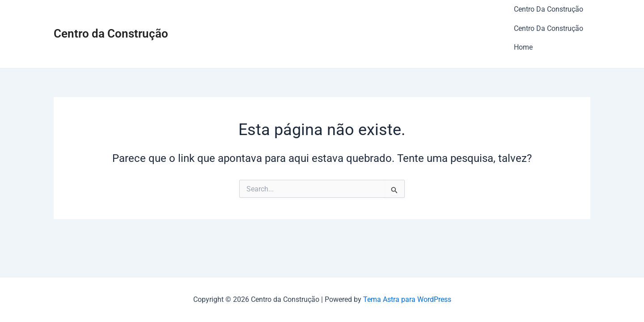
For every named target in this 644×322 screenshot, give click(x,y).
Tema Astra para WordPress (407, 299)
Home (523, 29)
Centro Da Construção (549, 6)
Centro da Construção (111, 23)
